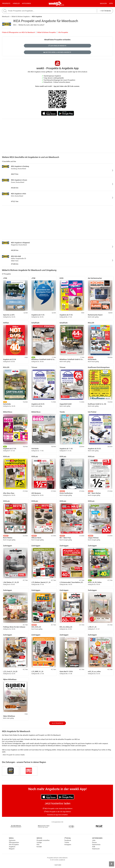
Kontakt (39, 847)
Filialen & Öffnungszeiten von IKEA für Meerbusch (18, 32)
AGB (94, 847)
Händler (16, 3)
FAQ (38, 845)
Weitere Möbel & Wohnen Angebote (57, 52)
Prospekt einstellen (43, 840)
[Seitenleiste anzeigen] (111, 864)
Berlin (62, 5)
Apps (111, 3)
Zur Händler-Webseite (57, 46)
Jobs (94, 840)
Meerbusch (6, 17)
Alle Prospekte (63, 32)
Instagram (68, 845)
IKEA (15, 25)
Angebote (12, 847)
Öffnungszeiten (14, 842)
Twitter (67, 842)
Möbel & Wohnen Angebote (21, 17)
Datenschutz (96, 845)
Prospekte (6, 3)
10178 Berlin (105, 11)
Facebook (68, 840)
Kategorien (26, 3)
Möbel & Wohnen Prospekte (47, 32)
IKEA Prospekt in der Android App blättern (58, 809)
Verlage (39, 842)
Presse (94, 842)
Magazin (103, 3)
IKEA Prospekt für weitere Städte (13, 755)
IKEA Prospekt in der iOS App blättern (57, 812)
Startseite (12, 840)
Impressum (96, 849)
